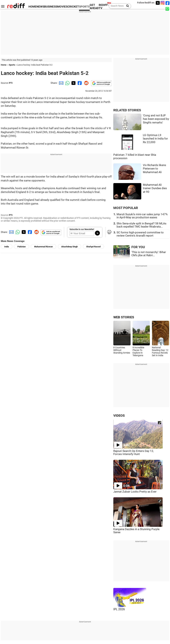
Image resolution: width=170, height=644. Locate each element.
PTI (11, 83)
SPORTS (84, 7)
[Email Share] (61, 83)
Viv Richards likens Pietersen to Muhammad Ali (154, 169)
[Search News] (127, 6)
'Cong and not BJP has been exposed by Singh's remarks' (156, 119)
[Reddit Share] (86, 83)
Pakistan (22, 247)
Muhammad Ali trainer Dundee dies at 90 (155, 188)
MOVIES (62, 7)
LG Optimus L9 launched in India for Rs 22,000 (155, 139)
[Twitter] (158, 3)
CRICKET (73, 7)
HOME (32, 7)
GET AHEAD (94, 7)
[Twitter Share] (73, 83)
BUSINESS (51, 7)
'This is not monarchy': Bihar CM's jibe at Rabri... (149, 254)
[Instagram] (163, 3)
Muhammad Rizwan (43, 247)
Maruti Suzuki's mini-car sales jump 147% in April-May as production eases (142, 216)
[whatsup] (168, 9)
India (7, 247)
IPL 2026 (119, 609)
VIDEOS (119, 416)
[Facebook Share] (79, 83)
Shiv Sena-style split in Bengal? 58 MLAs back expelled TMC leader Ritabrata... (142, 225)
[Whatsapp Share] (67, 83)
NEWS (40, 7)
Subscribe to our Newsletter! (82, 229)
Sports (12, 65)
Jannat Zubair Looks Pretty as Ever (135, 492)
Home (4, 65)
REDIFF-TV (104, 7)
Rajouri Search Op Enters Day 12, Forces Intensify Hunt (134, 453)
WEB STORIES (124, 317)
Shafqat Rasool (93, 247)
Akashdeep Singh (69, 247)
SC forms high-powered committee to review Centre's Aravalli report (140, 234)
